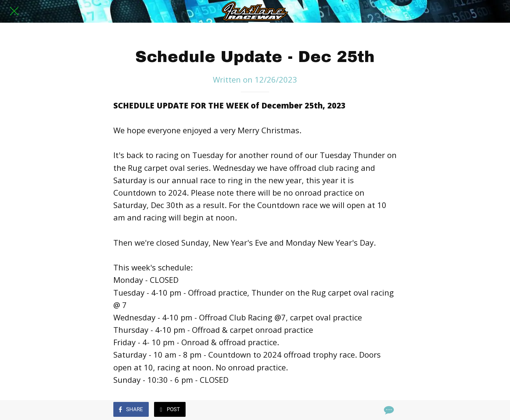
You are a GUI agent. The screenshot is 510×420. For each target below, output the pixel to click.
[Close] (14, 11)
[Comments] (388, 410)
